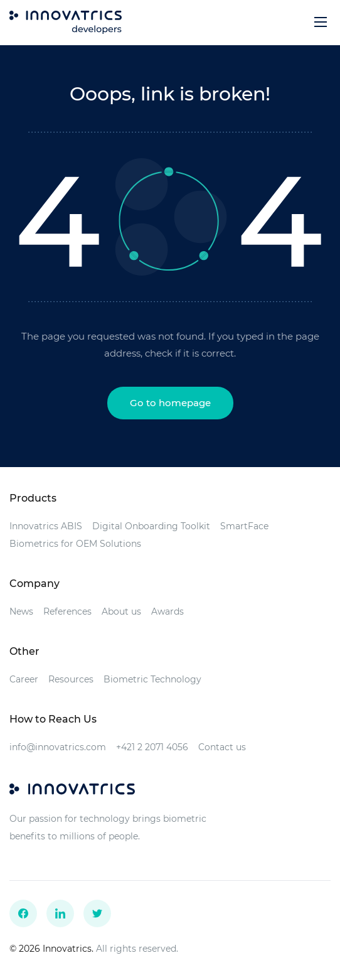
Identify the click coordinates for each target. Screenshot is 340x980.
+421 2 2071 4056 (152, 747)
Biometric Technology (152, 679)
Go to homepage (170, 403)
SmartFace (244, 526)
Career (24, 679)
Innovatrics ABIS (46, 526)
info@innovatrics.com (58, 747)
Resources (71, 679)
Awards (167, 611)
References (67, 611)
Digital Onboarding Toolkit (151, 526)
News (21, 611)
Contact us (222, 747)
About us (121, 611)
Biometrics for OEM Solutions (75, 544)
